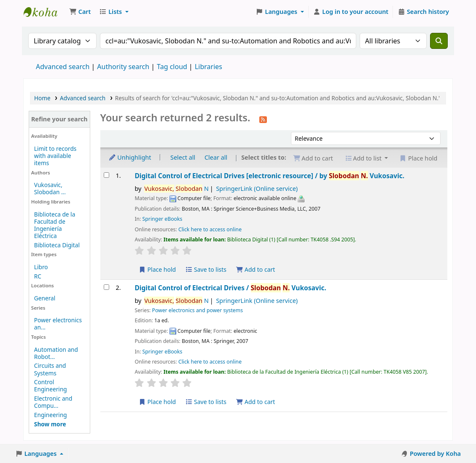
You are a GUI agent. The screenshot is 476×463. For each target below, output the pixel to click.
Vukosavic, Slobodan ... (50, 188)
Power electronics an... (58, 324)
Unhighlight (130, 157)
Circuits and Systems (50, 369)
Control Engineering (51, 385)
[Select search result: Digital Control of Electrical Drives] (106, 175)
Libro (41, 267)
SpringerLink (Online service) (257, 189)
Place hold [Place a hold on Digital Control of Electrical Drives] (157, 269)
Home (42, 98)
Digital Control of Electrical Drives (269, 176)
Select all (183, 157)
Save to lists (206, 269)
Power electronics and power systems (197, 310)
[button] (80, 12)
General (45, 298)
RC (38, 276)
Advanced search (63, 67)
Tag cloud (172, 67)
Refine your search (59, 119)
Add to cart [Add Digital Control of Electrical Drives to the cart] (255, 269)
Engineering (51, 415)
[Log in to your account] (351, 12)
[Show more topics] (50, 424)
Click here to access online (210, 229)
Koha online (45, 12)
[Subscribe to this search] (263, 119)
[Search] (439, 41)
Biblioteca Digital (57, 245)
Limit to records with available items (55, 156)
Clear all (216, 157)
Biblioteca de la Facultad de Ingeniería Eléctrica (55, 225)
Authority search (123, 67)
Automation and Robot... (56, 353)
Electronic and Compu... (53, 402)
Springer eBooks (163, 219)
